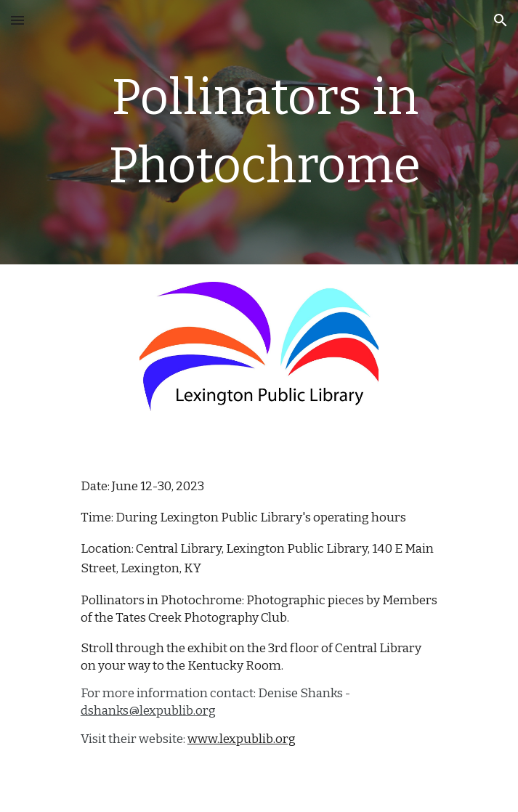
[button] (17, 20)
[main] (259, 132)
